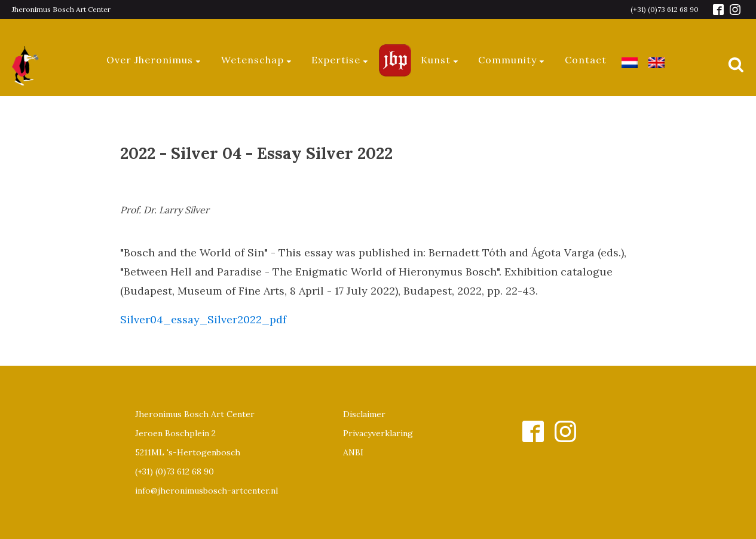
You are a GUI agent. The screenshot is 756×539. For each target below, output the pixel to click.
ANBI (353, 452)
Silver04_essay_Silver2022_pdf (203, 319)
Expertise (340, 60)
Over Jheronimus (154, 60)
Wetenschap (257, 60)
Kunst (440, 60)
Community (512, 60)
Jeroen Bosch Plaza (395, 60)
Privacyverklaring (378, 433)
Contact (586, 60)
